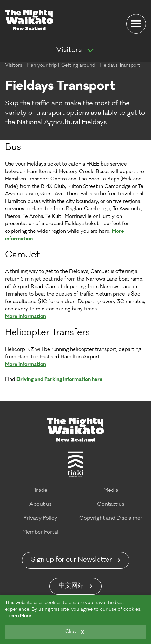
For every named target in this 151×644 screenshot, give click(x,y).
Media (111, 491)
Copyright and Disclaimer (111, 518)
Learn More (19, 616)
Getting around (78, 66)
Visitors (69, 50)
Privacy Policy (40, 518)
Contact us (111, 504)
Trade (40, 491)
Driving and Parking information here (59, 380)
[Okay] (75, 632)
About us (40, 504)
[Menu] (136, 24)
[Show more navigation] (90, 51)
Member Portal (40, 532)
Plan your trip (42, 66)
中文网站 (71, 586)
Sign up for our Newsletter (72, 560)
